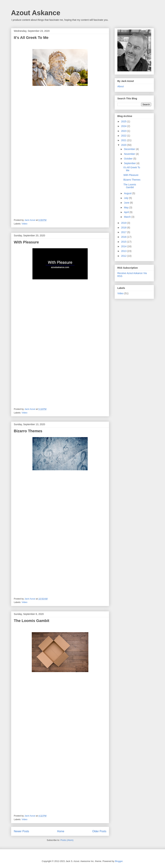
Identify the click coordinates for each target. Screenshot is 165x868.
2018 (124, 228)
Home (61, 831)
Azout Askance (36, 13)
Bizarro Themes (28, 431)
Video (25, 224)
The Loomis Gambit (31, 621)
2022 (124, 136)
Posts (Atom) (67, 840)
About (121, 86)
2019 (124, 223)
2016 (124, 237)
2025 (124, 121)
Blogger (119, 861)
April (127, 212)
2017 (124, 232)
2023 (124, 131)
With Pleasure (26, 242)
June (127, 203)
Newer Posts (21, 831)
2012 (124, 256)
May (127, 207)
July (126, 198)
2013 (124, 251)
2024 (124, 126)
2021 (124, 140)
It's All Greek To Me (31, 38)
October (129, 159)
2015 (124, 242)
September (130, 163)
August (128, 193)
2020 (124, 145)
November (130, 154)
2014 (124, 246)
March (128, 217)
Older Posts (99, 831)
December (130, 149)
